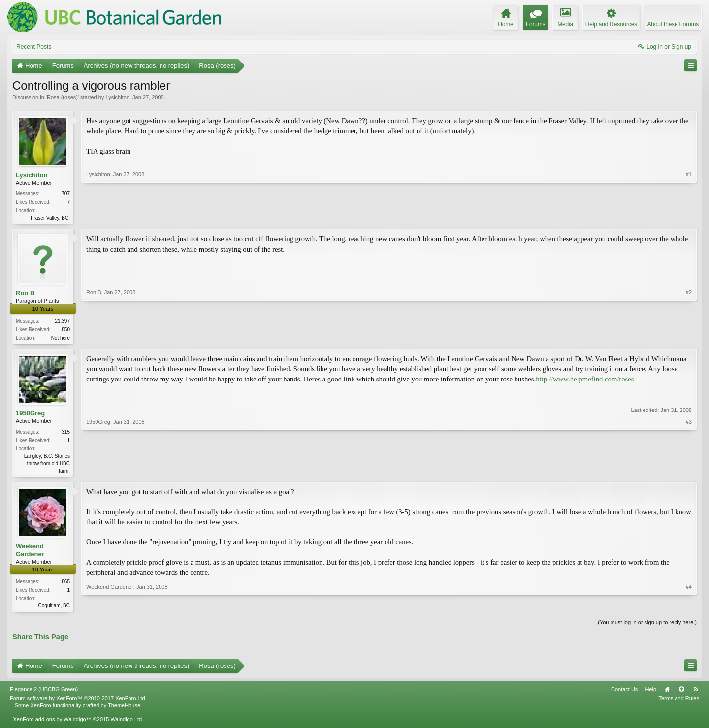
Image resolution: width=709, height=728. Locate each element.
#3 (689, 472)
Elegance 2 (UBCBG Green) (44, 693)
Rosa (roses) (62, 97)
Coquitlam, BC (54, 609)
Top (681, 693)
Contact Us (624, 693)
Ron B (25, 294)
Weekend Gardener (30, 553)
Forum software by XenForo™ (78, 702)
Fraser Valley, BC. (50, 218)
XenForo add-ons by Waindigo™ (52, 723)
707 (66, 194)
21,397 (62, 322)
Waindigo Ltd (126, 723)
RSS (696, 693)
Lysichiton (117, 97)
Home (667, 693)
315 (66, 434)
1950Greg (30, 415)
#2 (689, 337)
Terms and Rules (679, 702)
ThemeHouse (124, 709)
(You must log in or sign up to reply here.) (647, 626)
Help (651, 693)
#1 (689, 217)
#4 (689, 607)
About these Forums (673, 24)
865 (66, 585)
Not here (61, 339)
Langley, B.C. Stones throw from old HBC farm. (47, 465)
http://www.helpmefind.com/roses (585, 381)
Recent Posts (34, 47)
